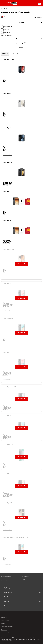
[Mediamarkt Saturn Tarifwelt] (12, 3)
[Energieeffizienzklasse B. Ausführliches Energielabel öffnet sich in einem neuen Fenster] (14, 121)
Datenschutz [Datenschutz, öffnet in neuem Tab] (4, 617)
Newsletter (22, 606)
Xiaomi (7, 32)
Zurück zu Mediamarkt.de (7, 633)
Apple (7, 29)
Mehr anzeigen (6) (6, 35)
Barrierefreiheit (5, 620)
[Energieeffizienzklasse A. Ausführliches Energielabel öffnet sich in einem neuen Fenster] (25, 155)
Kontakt (22, 597)
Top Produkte (22, 593)
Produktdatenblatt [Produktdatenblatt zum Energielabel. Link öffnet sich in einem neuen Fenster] (7, 155)
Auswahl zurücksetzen (18, 54)
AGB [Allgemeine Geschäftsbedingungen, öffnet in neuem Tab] (2, 614)
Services (22, 602)
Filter (4, 17)
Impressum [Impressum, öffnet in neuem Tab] (4, 630)
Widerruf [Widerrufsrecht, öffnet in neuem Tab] (3, 623)
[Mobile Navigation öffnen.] (3, 3)
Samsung (8, 27)
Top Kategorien (22, 588)
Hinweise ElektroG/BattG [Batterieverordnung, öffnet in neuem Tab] (7, 627)
